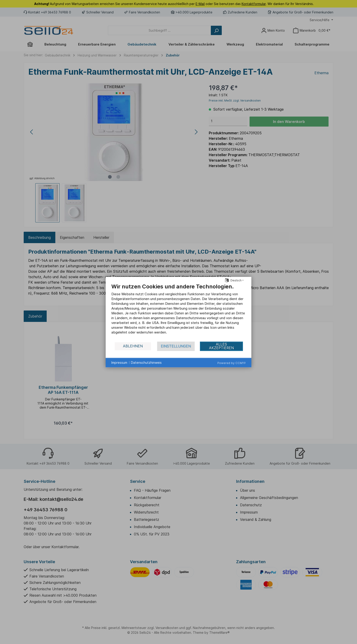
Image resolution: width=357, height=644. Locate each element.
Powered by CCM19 (232, 363)
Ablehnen (133, 346)
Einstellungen (176, 346)
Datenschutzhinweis (146, 363)
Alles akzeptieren (221, 346)
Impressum (119, 363)
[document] (178, 312)
